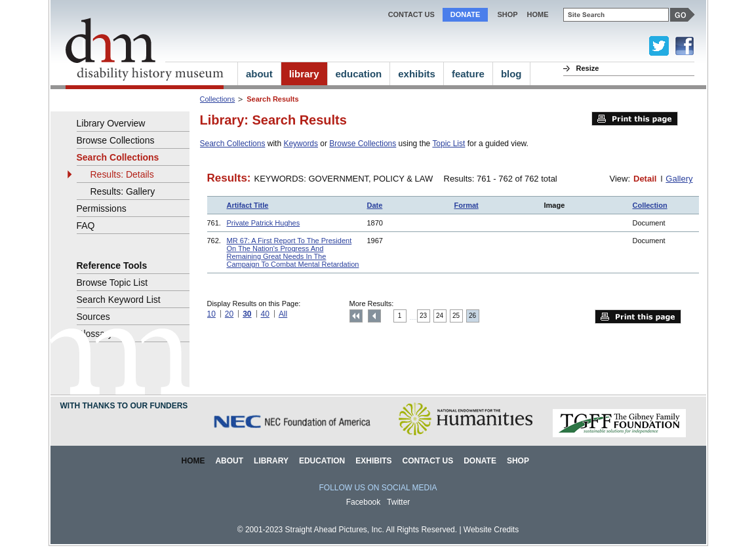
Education (322, 461)
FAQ (86, 225)
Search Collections (233, 144)
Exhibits (373, 461)
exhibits (417, 74)
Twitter (398, 502)
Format (467, 205)
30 (247, 314)
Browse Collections (363, 144)
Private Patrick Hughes (264, 223)
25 (456, 316)
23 (423, 316)
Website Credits (491, 530)
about (259, 74)
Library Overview (111, 123)
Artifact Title (248, 205)
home (538, 14)
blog (511, 74)
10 (211, 314)
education (359, 74)
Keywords (301, 144)
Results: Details (122, 174)
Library (271, 461)
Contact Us (411, 14)
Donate (466, 14)
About (229, 461)
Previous (374, 316)
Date (375, 205)
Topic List (448, 144)
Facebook (364, 502)
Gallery (679, 179)
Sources (93, 317)
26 (472, 316)
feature (468, 74)
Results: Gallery (123, 191)
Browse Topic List (112, 283)
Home (193, 461)
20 (229, 314)
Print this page (635, 119)
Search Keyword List (119, 300)
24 (440, 316)
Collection (650, 205)
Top (356, 316)
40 (265, 314)
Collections (218, 99)
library (304, 74)
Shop (507, 14)
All (283, 314)
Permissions (102, 208)
